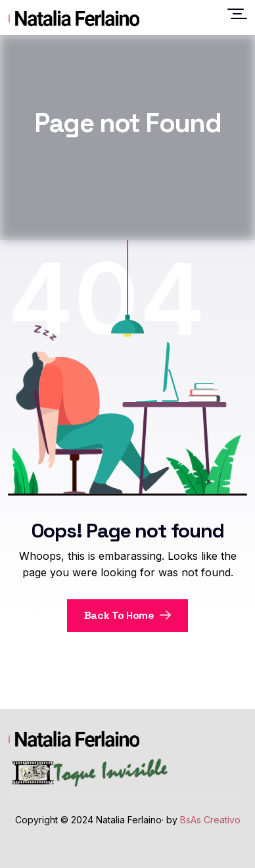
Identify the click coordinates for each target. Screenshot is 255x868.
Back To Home (128, 615)
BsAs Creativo (210, 820)
